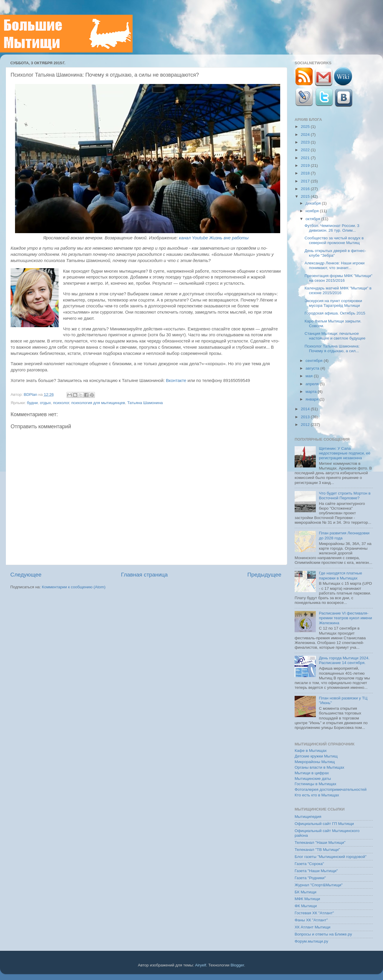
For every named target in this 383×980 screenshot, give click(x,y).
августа (313, 368)
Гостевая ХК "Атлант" (314, 913)
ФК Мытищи (306, 906)
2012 (306, 425)
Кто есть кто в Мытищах (317, 795)
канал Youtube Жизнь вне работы (214, 238)
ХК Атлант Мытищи (312, 927)
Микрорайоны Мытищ (315, 762)
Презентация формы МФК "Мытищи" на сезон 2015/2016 (339, 278)
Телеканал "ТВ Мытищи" (317, 850)
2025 (306, 127)
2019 (306, 165)
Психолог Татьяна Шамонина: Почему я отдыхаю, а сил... (332, 349)
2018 (306, 173)
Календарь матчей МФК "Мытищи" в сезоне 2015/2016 (338, 290)
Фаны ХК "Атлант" (311, 920)
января (313, 399)
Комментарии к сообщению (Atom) (74, 587)
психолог (61, 403)
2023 (306, 142)
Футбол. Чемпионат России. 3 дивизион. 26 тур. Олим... (332, 228)
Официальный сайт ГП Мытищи (324, 824)
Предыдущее (264, 575)
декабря (314, 203)
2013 (306, 417)
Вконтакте (176, 381)
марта (312, 392)
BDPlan (31, 395)
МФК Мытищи (307, 899)
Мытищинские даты (313, 779)
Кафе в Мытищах (311, 751)
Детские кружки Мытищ (316, 756)
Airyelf (201, 965)
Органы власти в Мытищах (320, 767)
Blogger (237, 965)
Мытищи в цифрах (312, 773)
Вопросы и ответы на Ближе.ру (323, 934)
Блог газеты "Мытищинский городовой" (331, 857)
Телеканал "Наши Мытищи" (320, 843)
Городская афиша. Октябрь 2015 (335, 313)
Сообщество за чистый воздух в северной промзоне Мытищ (334, 240)
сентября (315, 361)
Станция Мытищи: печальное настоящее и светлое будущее (335, 336)
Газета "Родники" (310, 878)
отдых (45, 403)
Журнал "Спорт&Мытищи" (319, 885)
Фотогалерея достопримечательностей (331, 789)
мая (310, 376)
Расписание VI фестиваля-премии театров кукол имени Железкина (345, 618)
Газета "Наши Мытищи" (316, 871)
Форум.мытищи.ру (311, 941)
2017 (306, 181)
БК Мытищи (306, 892)
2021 (306, 158)
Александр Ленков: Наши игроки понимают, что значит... (335, 265)
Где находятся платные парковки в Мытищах (340, 575)
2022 (306, 150)
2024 (306, 135)
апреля (313, 384)
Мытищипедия (308, 817)
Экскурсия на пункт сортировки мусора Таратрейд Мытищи (333, 303)
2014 (306, 409)
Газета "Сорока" (309, 864)
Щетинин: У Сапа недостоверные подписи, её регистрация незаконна (345, 453)
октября (313, 219)
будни (32, 403)
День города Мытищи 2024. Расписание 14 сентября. (344, 660)
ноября (313, 211)
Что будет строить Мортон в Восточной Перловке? (345, 496)
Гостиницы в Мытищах (316, 784)
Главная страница (145, 575)
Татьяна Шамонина (145, 403)
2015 (306, 196)
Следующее (26, 575)
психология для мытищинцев (98, 403)
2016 (306, 189)
